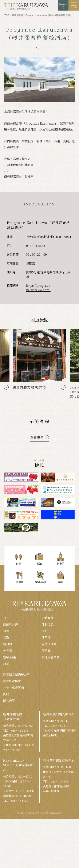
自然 (6, 631)
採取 (6, 637)
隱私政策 (9, 701)
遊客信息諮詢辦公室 (16, 674)
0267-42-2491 (59, 726)
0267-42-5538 (20, 730)
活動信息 (48, 624)
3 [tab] (70, 105)
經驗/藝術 (10, 657)
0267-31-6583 (36, 246)
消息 (45, 631)
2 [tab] (66, 105)
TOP (6, 618)
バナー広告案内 (13, 687)
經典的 (8, 644)
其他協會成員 (51, 657)
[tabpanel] (40, 79)
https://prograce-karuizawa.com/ (39, 288)
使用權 (46, 637)
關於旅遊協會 (12, 681)
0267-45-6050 (20, 801)
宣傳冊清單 (49, 644)
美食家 (8, 651)
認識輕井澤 (11, 624)
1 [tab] (63, 105)
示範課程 (48, 618)
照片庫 (46, 651)
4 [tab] (73, 105)
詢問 (6, 694)
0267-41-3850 (59, 781)
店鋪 (6, 664)
